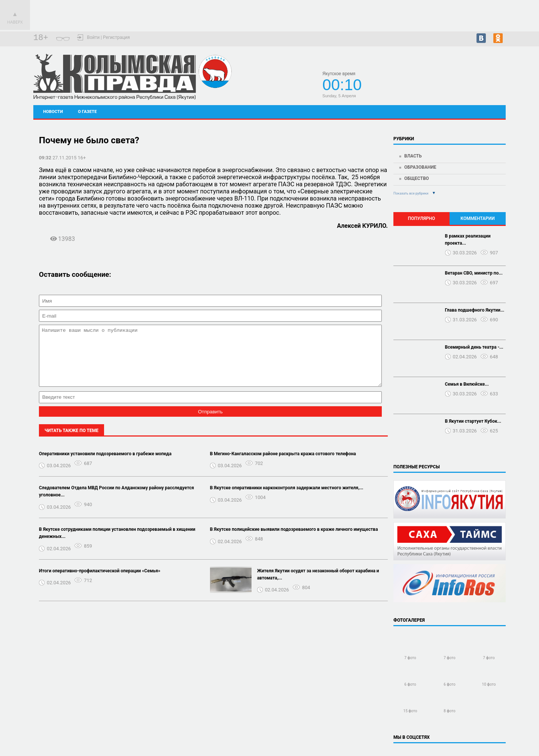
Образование (420, 167)
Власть (413, 156)
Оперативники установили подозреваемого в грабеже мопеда (105, 465)
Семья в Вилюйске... (467, 384)
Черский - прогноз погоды (479, 83)
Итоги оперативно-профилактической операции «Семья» (100, 582)
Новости (53, 112)
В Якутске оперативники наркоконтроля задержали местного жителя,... (287, 499)
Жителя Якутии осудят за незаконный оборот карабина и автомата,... (318, 586)
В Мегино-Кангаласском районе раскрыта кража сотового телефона (283, 465)
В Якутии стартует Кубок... (473, 421)
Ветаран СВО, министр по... (474, 273)
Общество (417, 178)
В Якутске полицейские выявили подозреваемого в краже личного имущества (294, 541)
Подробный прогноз (479, 90)
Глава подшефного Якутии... (475, 310)
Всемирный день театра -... (474, 347)
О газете (87, 112)
